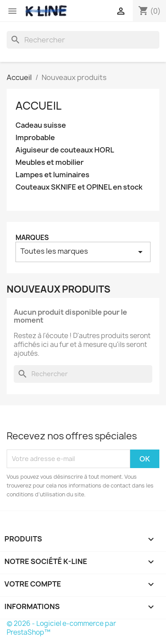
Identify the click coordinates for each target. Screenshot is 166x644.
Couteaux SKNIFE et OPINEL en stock (79, 187)
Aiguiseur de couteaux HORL (65, 150)
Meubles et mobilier (50, 162)
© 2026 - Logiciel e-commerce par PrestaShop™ (61, 628)
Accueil (39, 106)
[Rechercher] (83, 40)
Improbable (35, 138)
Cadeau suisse (41, 125)
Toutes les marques (83, 252)
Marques (32, 238)
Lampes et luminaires (52, 175)
